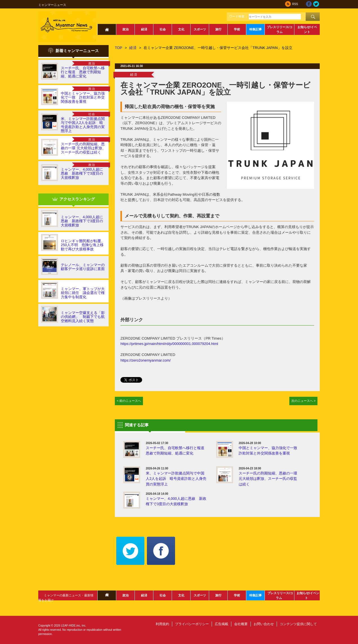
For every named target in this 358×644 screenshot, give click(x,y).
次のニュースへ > (304, 401)
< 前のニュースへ (129, 401)
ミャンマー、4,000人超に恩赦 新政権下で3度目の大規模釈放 (82, 173)
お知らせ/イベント (307, 29)
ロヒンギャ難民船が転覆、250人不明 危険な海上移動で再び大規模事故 (83, 245)
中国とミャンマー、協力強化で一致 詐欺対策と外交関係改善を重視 (83, 97)
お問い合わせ (264, 624)
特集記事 (256, 29)
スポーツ (200, 29)
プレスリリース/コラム (280, 29)
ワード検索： (238, 16)
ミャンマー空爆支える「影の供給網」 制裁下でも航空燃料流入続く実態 (83, 317)
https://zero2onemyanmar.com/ (146, 360)
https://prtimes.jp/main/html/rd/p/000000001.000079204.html (169, 344)
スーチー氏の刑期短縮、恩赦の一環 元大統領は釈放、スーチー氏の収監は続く (83, 148)
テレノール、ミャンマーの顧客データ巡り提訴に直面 (83, 267)
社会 (163, 29)
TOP (119, 48)
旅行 (218, 29)
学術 (237, 29)
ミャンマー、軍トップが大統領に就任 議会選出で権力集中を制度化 (83, 293)
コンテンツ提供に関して (298, 624)
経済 (144, 29)
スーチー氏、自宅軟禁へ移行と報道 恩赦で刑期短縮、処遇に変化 (83, 72)
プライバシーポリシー (192, 624)
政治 (126, 29)
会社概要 (241, 624)
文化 (181, 29)
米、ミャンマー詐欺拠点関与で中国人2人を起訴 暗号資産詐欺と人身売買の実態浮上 (83, 125)
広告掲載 (221, 624)
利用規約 (162, 624)
